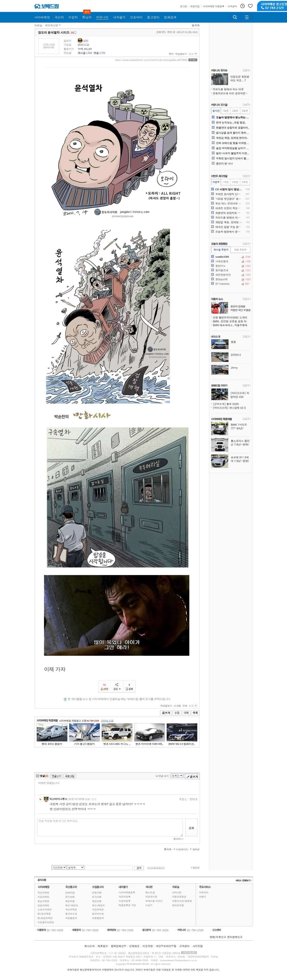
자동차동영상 (179, 897)
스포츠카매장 (45, 909)
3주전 (245, 182)
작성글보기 (181, 54)
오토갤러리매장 (46, 922)
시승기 (149, 905)
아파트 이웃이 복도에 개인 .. (229, 208)
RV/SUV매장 (44, 914)
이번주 (216, 182)
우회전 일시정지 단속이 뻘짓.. (233, 158)
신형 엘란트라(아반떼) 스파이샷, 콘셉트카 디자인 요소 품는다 (232, 317)
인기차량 (70, 897)
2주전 (235, 182)
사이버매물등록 (127, 892)
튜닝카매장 (43, 901)
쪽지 (171, 54)
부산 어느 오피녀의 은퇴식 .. (229, 203)
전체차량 (70, 893)
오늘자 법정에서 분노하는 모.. (233, 117)
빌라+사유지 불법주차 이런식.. (233, 153)
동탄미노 (230, 266)
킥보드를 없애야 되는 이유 (228, 89)
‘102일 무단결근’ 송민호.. (229, 199)
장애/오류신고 (218, 937)
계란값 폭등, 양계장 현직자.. (232, 138)
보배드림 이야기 (154, 901)
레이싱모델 (178, 905)
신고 (191, 54)
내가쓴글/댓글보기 (156, 868)
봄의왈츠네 (230, 270)
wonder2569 (230, 257)
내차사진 (177, 892)
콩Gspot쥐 (230, 279)
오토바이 (204, 892)
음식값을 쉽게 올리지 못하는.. (233, 133)
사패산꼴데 (230, 261)
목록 (197, 25)
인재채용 (134, 946)
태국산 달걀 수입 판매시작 (229, 227)
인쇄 (185, 706)
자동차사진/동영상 (182, 901)
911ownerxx (230, 284)
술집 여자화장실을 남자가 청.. (233, 148)
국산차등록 (125, 897)
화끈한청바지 (230, 275)
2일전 (235, 111)
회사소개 (89, 946)
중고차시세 (71, 914)
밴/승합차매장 (45, 918)
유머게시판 (52, 25)
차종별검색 (71, 918)
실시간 (216, 111)
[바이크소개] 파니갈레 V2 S (229, 408)
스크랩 (177, 706)
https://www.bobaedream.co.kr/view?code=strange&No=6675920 (151, 60)
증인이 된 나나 (224, 164)
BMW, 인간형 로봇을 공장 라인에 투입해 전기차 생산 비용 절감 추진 (232, 321)
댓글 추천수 (241, 250)
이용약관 (148, 946)
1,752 (102, 53)
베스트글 (150, 892)
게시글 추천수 (221, 250)
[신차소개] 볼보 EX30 (226, 404)
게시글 (82, 53)
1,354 (89, 53)
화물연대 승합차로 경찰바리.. (233, 128)
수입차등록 (125, 901)
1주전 (226, 182)
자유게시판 (151, 897)
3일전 (245, 111)
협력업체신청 (118, 946)
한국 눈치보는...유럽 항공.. (231, 123)
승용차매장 (43, 905)
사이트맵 (198, 946)
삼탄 (86, 41)
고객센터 (184, 946)
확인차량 (70, 901)
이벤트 (203, 897)
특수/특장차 (72, 905)
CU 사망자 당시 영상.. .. (229, 189)
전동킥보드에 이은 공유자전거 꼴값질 (232, 93)
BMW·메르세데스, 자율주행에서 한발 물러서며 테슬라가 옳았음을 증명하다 (232, 325)
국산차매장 (43, 893)
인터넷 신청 (107, 721)
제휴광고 (103, 946)
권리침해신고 (235, 937)
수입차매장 (43, 897)
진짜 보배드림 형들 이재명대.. (233, 143)
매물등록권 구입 (127, 905)
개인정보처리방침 (166, 946)
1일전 (226, 111)
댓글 (96, 53)
